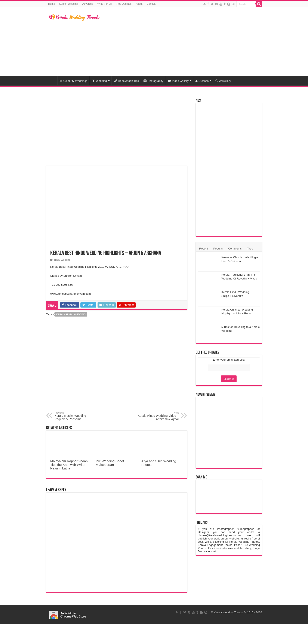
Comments (235, 249)
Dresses (202, 81)
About (139, 4)
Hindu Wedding (62, 260)
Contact (151, 4)
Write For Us (104, 4)
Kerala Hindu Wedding (71, 314)
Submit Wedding (69, 4)
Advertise (88, 4)
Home (52, 4)
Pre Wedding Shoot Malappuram (110, 463)
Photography (153, 81)
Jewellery (223, 81)
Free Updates (124, 4)
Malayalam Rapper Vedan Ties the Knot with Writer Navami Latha (69, 465)
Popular (218, 249)
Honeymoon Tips (126, 81)
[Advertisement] (181, 42)
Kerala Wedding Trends (228, 612)
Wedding (99, 81)
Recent (204, 249)
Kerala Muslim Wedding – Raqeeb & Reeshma (76, 416)
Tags (250, 249)
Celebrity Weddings (73, 81)
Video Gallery (178, 81)
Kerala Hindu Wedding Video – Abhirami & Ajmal (157, 416)
